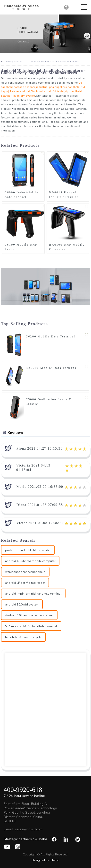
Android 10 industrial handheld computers (55, 62)
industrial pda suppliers (51, 87)
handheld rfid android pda (23, 637)
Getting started (14, 62)
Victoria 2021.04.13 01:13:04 (33, 468)
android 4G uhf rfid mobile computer (30, 561)
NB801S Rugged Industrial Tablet (64, 195)
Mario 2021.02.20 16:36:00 (40, 487)
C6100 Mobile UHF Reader (21, 247)
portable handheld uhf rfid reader (28, 550)
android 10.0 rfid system (22, 605)
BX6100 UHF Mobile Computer (67, 247)
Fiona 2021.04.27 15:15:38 (40, 449)
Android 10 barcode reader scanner (29, 615)
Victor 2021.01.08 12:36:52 (40, 523)
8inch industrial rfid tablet (48, 91)
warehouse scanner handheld (25, 572)
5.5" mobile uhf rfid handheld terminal (31, 626)
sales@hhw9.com (29, 829)
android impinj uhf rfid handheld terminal (33, 594)
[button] (40, 49)
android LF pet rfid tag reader (25, 583)
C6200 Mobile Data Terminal (50, 336)
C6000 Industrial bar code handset (23, 195)
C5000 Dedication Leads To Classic (49, 402)
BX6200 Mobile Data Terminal (52, 368)
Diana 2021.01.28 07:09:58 (40, 505)
